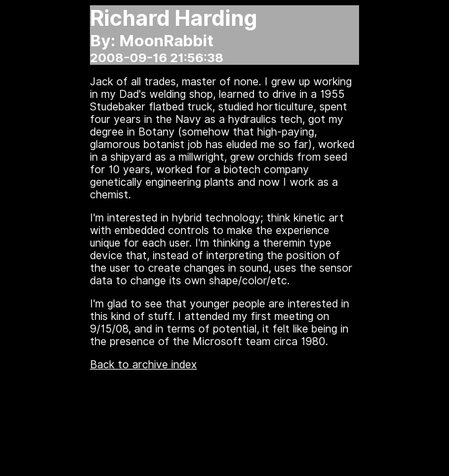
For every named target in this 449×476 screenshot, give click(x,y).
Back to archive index (143, 365)
